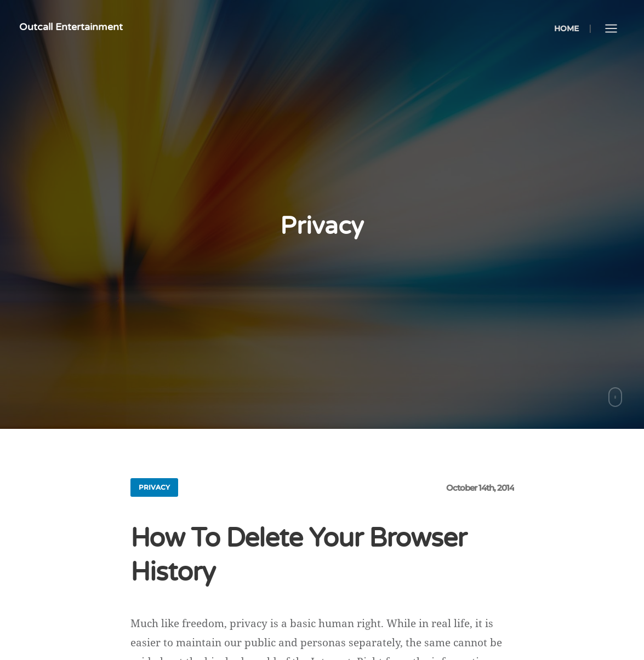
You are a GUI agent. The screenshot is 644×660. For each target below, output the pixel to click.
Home (566, 28)
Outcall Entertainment (71, 27)
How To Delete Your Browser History (298, 555)
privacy (154, 487)
